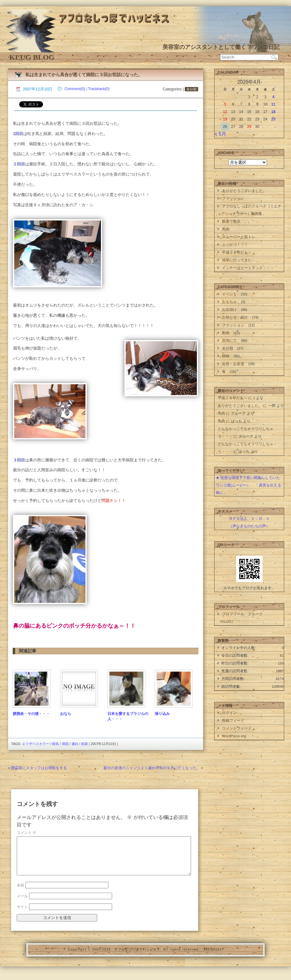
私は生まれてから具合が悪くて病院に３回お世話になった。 (84, 75)
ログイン (229, 713)
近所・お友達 (233, 364)
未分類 (191, 89)
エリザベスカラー (36, 744)
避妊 (75, 744)
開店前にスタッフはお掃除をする (39, 768)
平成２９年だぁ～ (237, 252)
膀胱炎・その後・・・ (31, 714)
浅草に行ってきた (237, 260)
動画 (226, 333)
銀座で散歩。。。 (237, 221)
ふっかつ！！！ (235, 244)
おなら (66, 714)
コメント (26, 833)
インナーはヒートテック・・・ (248, 268)
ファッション (233, 198)
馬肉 (226, 229)
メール (22, 904)
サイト (22, 914)
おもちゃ (229, 302)
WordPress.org (234, 736)
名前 (20, 893)
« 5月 (220, 134)
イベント (229, 294)
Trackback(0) (99, 89)
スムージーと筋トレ (239, 237)
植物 (226, 356)
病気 (55, 744)
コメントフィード (237, 728)
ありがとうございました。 (244, 191)
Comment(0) (75, 89)
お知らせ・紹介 (235, 317)
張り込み (162, 714)
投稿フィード (233, 720)
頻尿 (85, 744)
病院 (65, 744)
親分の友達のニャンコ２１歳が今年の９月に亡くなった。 (152, 768)
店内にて (229, 340)
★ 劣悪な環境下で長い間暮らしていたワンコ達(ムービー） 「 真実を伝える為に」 (248, 485)
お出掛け (229, 309)
